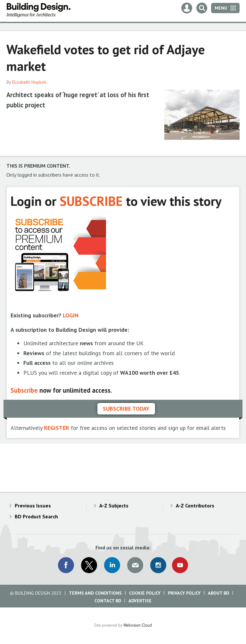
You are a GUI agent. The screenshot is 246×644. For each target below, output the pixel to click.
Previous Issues (33, 506)
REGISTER (57, 428)
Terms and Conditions (95, 593)
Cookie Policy (145, 593)
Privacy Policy (184, 593)
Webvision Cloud (138, 625)
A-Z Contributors (195, 506)
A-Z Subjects (114, 506)
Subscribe (24, 390)
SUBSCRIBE (91, 201)
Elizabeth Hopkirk (29, 82)
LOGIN (71, 315)
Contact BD (108, 601)
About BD (218, 593)
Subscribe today (126, 409)
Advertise (140, 601)
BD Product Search (36, 516)
